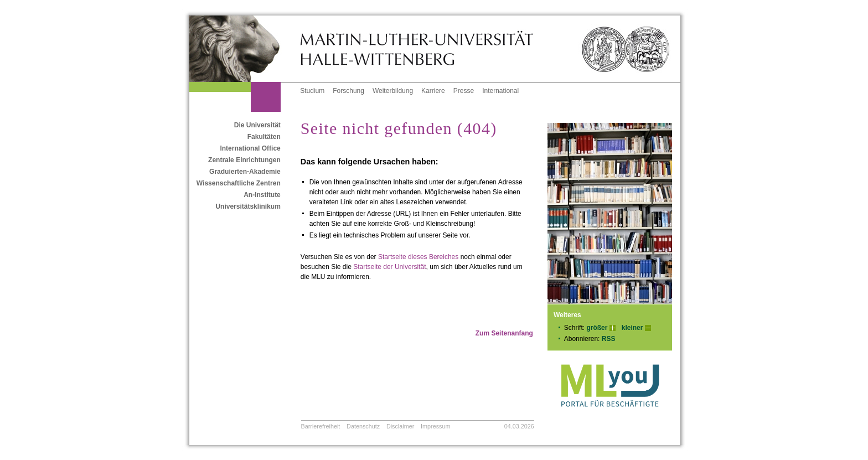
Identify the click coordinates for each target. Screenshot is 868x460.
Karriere (433, 91)
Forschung (348, 91)
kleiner (632, 328)
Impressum (435, 426)
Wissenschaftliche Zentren (239, 183)
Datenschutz (363, 426)
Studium (312, 91)
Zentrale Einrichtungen (244, 160)
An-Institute (262, 195)
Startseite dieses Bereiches (418, 257)
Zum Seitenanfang (504, 333)
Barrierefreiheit (321, 426)
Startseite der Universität (389, 267)
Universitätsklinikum (248, 206)
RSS (609, 339)
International (500, 91)
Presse (464, 91)
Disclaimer (400, 426)
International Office (250, 148)
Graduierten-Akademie (245, 172)
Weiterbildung (393, 91)
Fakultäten (264, 137)
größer (597, 328)
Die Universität (257, 125)
